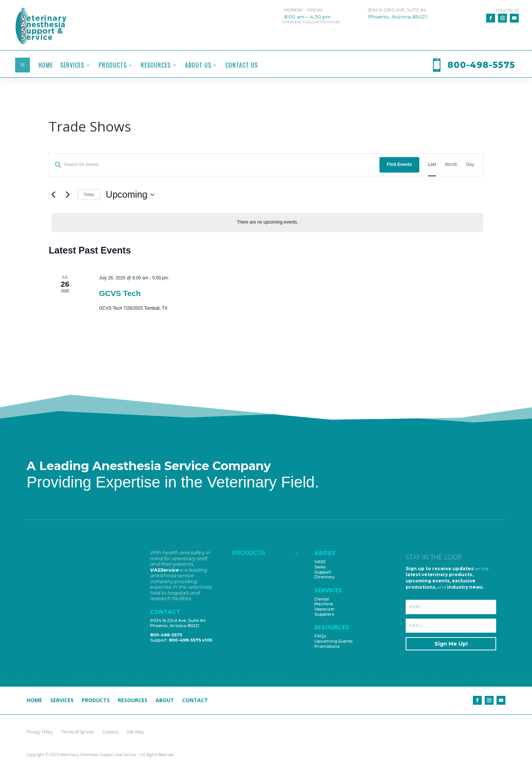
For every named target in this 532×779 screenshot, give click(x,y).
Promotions (327, 646)
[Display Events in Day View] (470, 165)
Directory (324, 577)
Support (323, 572)
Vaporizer (325, 609)
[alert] (267, 222)
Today (89, 194)
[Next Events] (68, 195)
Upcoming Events (333, 641)
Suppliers (324, 614)
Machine (324, 604)
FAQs (320, 636)
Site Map (135, 732)
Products (96, 701)
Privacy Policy (40, 732)
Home (34, 701)
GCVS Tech (120, 293)
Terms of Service (78, 732)
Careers (110, 732)
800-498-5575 (166, 635)
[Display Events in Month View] (451, 165)
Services (62, 701)
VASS (320, 562)
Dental (322, 599)
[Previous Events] (53, 195)
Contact (195, 701)
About (165, 701)
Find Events (399, 164)
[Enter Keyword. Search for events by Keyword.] (214, 165)
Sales (320, 567)
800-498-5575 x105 (190, 640)
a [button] (23, 65)
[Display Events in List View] (432, 165)
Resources (133, 701)
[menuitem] (46, 65)
